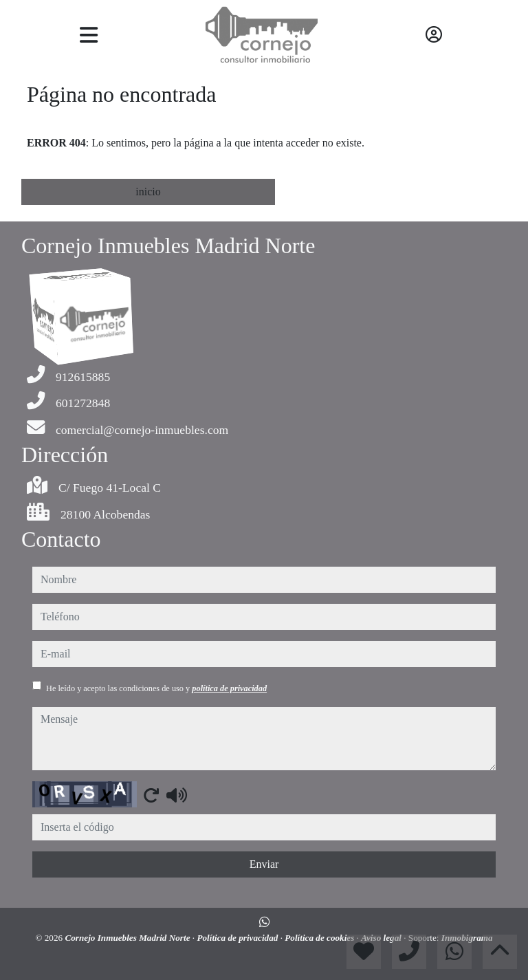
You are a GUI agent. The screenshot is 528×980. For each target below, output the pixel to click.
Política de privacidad (238, 938)
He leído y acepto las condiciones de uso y (156, 688)
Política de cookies (320, 938)
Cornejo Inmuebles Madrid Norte (128, 938)
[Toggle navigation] (88, 35)
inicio (148, 192)
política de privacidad (229, 688)
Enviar (264, 864)
